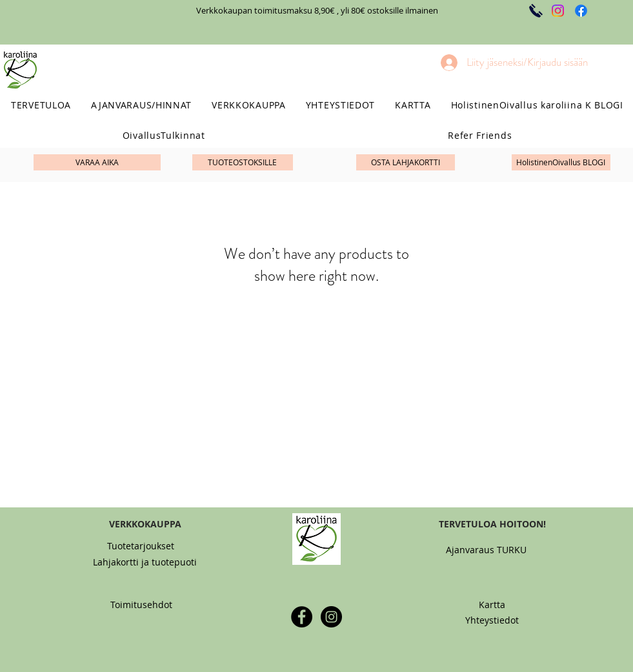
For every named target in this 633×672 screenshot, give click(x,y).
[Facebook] (581, 11)
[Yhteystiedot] (492, 620)
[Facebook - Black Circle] (302, 617)
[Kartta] (492, 605)
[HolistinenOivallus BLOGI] (561, 162)
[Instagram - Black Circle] (331, 617)
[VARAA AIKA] (97, 162)
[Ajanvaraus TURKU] (487, 550)
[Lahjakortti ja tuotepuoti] (145, 562)
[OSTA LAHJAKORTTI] (406, 162)
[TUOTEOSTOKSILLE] (243, 162)
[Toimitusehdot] (141, 605)
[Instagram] (558, 11)
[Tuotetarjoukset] (141, 546)
